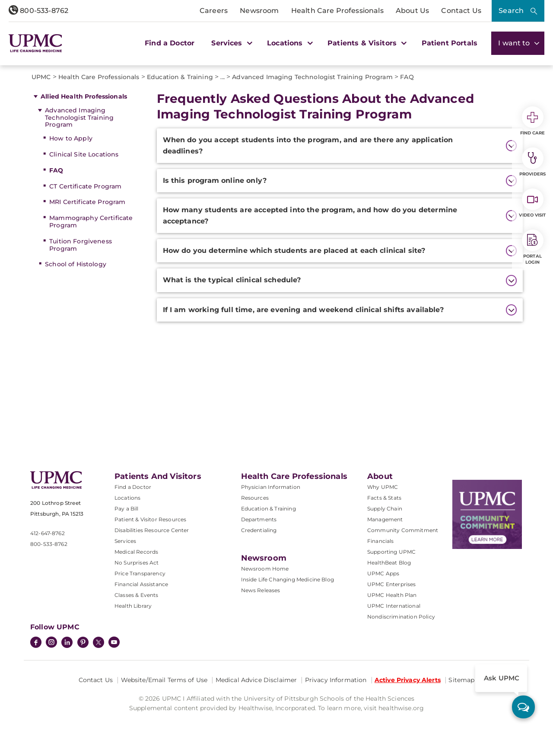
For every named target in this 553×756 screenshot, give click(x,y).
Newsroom (259, 11)
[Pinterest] (83, 643)
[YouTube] (114, 643)
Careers (214, 11)
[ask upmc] (523, 707)
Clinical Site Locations (84, 154)
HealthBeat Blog (389, 563)
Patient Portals (450, 43)
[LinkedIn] (67, 643)
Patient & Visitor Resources (150, 519)
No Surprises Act (137, 563)
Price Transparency (140, 573)
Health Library (133, 606)
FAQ (56, 170)
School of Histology (76, 264)
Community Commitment (403, 530)
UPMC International (394, 606)
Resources (255, 498)
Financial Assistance (141, 584)
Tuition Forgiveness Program (81, 245)
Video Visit (532, 203)
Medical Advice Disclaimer (256, 680)
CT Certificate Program (85, 186)
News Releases (261, 590)
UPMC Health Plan (392, 595)
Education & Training (269, 509)
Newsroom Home (265, 569)
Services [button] (231, 43)
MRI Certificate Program (87, 202)
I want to (518, 43)
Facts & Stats (384, 498)
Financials (381, 541)
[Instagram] (51, 643)
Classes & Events (137, 595)
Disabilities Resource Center (152, 530)
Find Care (533, 121)
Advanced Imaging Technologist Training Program (79, 118)
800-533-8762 (38, 11)
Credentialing (259, 530)
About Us (412, 11)
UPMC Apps (383, 573)
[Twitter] (99, 642)
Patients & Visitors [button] (366, 43)
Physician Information (271, 487)
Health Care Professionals (337, 11)
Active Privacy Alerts (408, 680)
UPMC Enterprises (392, 584)
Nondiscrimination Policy (401, 617)
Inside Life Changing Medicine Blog (288, 579)
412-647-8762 (48, 533)
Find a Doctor (170, 43)
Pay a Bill (127, 509)
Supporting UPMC (391, 552)
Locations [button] (289, 43)
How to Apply (71, 138)
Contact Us (461, 11)
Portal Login (533, 247)
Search (511, 11)
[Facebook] (36, 643)
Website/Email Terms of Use (164, 680)
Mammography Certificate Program (91, 222)
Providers (532, 162)
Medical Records (136, 552)
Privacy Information (336, 680)
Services (125, 541)
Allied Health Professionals (84, 96)
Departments (259, 519)
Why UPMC (383, 487)
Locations (127, 498)
